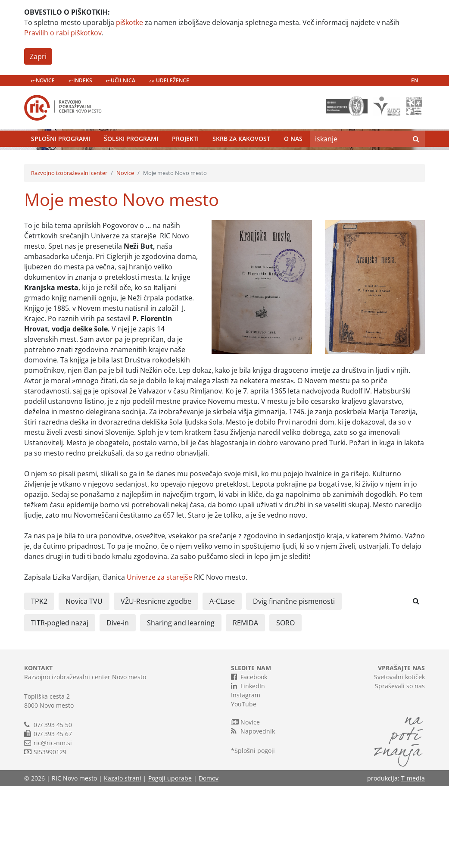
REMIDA (245, 705)
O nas (293, 159)
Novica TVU (84, 683)
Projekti (185, 159)
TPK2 (39, 683)
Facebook (249, 759)
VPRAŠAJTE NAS (401, 750)
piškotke (129, 22)
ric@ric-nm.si (53, 825)
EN (415, 80)
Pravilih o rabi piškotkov (63, 33)
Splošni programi (61, 159)
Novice (125, 255)
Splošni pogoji (255, 832)
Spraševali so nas (400, 768)
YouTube (244, 786)
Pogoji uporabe (170, 860)
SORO (285, 705)
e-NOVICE (43, 80)
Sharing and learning (181, 705)
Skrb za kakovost (241, 159)
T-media (413, 860)
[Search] (359, 159)
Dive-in (118, 705)
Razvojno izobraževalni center (69, 255)
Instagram (246, 777)
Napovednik (253, 813)
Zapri (38, 56)
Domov (209, 860)
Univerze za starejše (159, 659)
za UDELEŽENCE (169, 80)
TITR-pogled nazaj (60, 705)
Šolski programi (131, 159)
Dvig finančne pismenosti (294, 683)
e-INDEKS (80, 80)
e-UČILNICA (121, 80)
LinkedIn (248, 768)
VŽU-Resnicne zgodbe (156, 683)
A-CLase (222, 683)
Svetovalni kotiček (399, 759)
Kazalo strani (123, 860)
